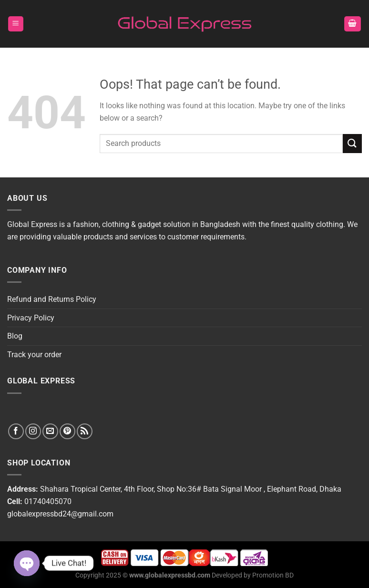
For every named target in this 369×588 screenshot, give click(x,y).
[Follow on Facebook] (16, 431)
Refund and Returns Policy (52, 299)
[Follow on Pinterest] (67, 431)
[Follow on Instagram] (33, 431)
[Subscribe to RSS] (85, 431)
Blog (15, 336)
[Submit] (352, 143)
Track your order (34, 355)
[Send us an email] (50, 431)
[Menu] (16, 24)
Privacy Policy (31, 318)
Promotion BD (273, 575)
